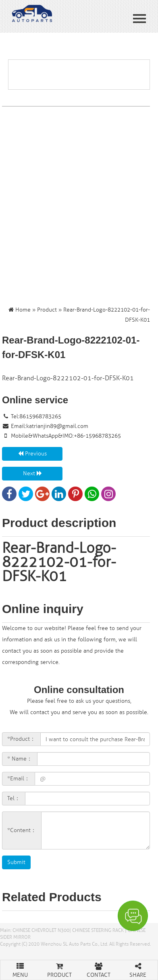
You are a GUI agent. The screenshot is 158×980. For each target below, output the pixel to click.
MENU (20, 969)
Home (23, 310)
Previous (32, 454)
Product (47, 310)
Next (32, 473)
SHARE (138, 969)
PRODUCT (60, 969)
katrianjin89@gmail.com (57, 426)
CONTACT (99, 969)
